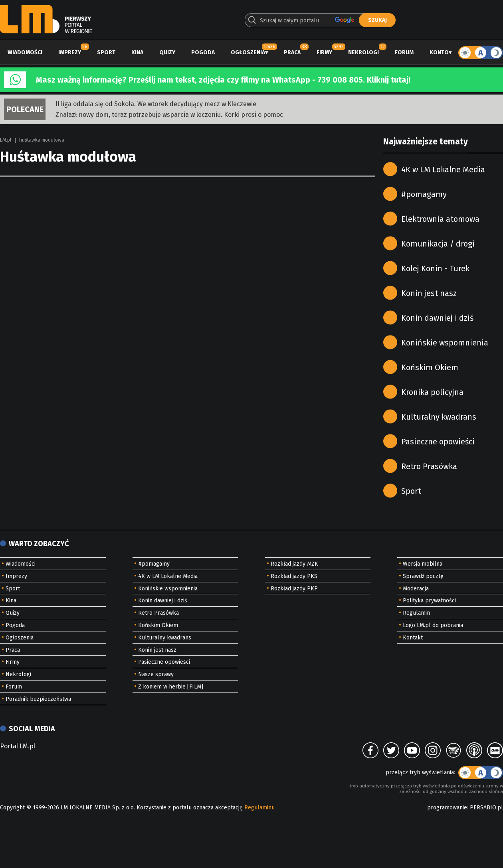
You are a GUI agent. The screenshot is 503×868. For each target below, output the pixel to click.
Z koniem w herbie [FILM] (171, 687)
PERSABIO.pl (486, 808)
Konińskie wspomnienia (445, 343)
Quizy (167, 52)
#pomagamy (424, 194)
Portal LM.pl (18, 746)
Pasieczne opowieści (438, 442)
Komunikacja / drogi (438, 244)
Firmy (324, 52)
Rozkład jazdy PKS (294, 576)
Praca (292, 52)
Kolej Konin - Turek (435, 268)
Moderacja (416, 589)
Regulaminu (259, 808)
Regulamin (416, 613)
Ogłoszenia (248, 52)
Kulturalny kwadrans (439, 417)
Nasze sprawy (156, 674)
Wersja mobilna (423, 564)
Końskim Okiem (430, 367)
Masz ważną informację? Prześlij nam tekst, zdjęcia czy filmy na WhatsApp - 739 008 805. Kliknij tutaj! (223, 80)
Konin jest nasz (429, 293)
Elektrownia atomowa (440, 219)
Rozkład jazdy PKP (294, 589)
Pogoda (203, 52)
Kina (137, 52)
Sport (106, 52)
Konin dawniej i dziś (437, 318)
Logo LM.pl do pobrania (433, 625)
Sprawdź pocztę (423, 576)
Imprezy (70, 52)
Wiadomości (25, 52)
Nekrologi (363, 52)
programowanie (447, 808)
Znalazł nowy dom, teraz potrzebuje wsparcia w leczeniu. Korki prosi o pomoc (169, 115)
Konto (439, 52)
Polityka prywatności (429, 601)
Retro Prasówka (429, 466)
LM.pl (6, 140)
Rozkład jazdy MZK (294, 564)
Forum (404, 52)
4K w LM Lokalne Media (443, 170)
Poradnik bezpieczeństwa (38, 699)
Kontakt (413, 638)
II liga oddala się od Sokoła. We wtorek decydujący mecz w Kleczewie (156, 104)
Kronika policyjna (432, 392)
